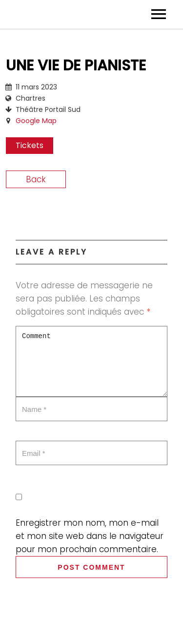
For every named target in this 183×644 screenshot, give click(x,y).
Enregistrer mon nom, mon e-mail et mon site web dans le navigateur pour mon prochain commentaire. (90, 536)
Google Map (36, 121)
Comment (91, 361)
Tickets (30, 145)
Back (36, 179)
